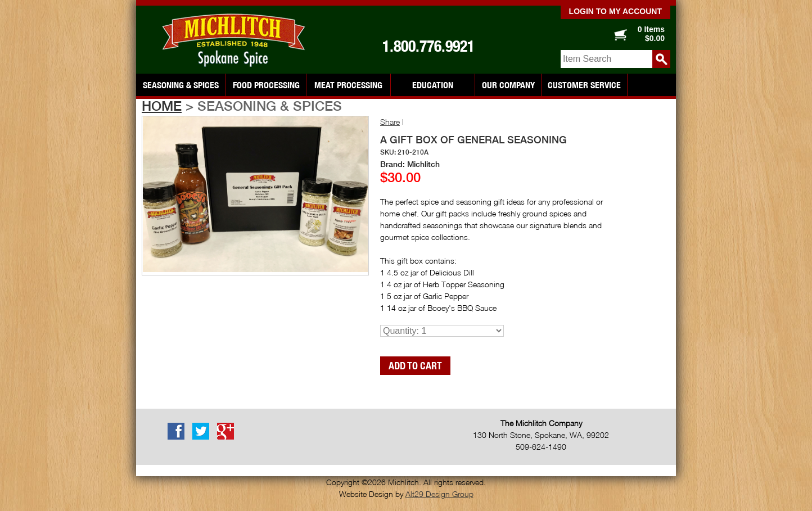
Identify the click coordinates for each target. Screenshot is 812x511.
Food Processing (266, 85)
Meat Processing (348, 85)
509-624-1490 (541, 447)
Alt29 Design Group (439, 494)
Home (162, 106)
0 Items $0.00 (651, 34)
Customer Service (584, 85)
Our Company (508, 85)
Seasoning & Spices (181, 85)
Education (433, 85)
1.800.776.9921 (428, 46)
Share (390, 122)
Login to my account (615, 11)
